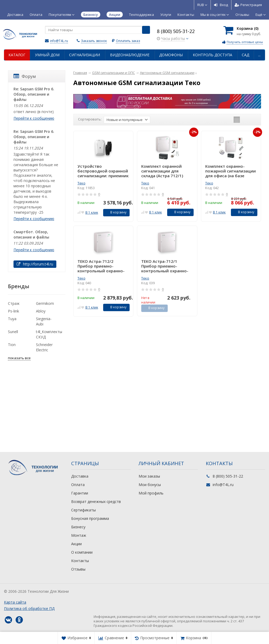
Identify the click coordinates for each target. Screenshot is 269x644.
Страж (14, 303)
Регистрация (248, 5)
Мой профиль (151, 493)
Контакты (186, 15)
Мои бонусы (150, 485)
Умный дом (47, 55)
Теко (81, 183)
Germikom (45, 303)
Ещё (261, 15)
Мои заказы (149, 476)
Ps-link (13, 311)
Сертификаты (83, 510)
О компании (82, 552)
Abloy (41, 311)
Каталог (17, 55)
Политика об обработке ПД (29, 608)
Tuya (12, 319)
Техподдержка (142, 15)
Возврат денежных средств (96, 501)
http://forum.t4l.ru (35, 264)
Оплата (36, 15)
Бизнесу (78, 527)
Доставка (15, 15)
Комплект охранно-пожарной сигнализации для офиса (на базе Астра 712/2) (231, 171)
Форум (25, 76)
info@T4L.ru (59, 41)
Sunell (13, 332)
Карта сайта (15, 602)
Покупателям (62, 15)
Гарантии (80, 493)
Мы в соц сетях (215, 15)
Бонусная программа (90, 518)
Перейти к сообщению (34, 118)
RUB (202, 5)
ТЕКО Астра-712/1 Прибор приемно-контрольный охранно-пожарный (165, 266)
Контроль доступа (213, 55)
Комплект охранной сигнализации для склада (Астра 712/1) (162, 171)
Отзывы (242, 15)
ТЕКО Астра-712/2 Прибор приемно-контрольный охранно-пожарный (101, 266)
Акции (76, 544)
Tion (12, 345)
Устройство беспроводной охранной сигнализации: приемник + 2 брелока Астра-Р (103, 171)
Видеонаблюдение (130, 55)
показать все (19, 358)
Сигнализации (85, 55)
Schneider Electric (44, 347)
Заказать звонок (94, 41)
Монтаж (79, 535)
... (259, 55)
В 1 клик (92, 213)
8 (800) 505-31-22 (176, 31)
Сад (245, 55)
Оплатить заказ (128, 41)
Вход (221, 5)
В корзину (115, 212)
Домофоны (171, 55)
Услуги (166, 15)
